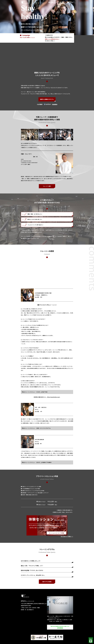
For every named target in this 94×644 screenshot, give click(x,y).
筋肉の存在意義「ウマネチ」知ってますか (32, 570)
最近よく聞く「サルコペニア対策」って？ (32, 566)
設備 (49, 2)
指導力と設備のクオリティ (47, 99)
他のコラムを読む (47, 582)
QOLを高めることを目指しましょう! (31, 561)
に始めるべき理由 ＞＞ (50, 41)
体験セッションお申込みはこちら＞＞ (52, 39)
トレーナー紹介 (58, 2)
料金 (52, 2)
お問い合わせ (70, 2)
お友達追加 (60, 627)
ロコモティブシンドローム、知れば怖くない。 (33, 575)
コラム (64, 2)
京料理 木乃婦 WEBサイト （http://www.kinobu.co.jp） (47, 397)
